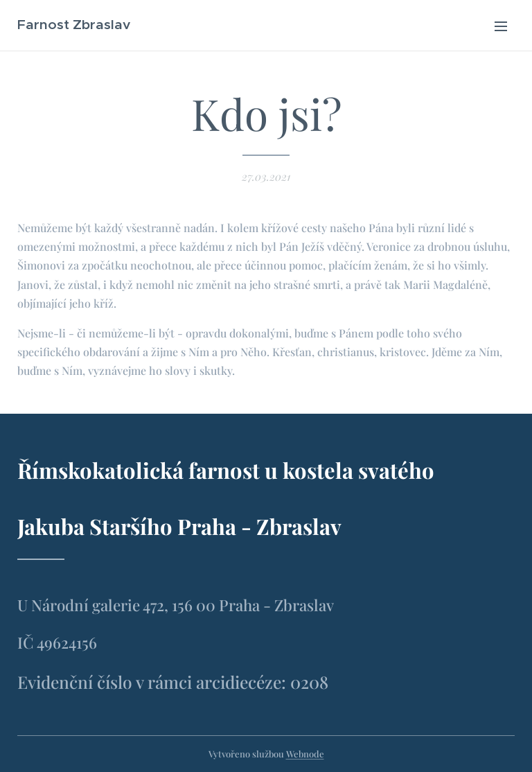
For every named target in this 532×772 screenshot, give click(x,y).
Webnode (305, 754)
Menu (501, 26)
